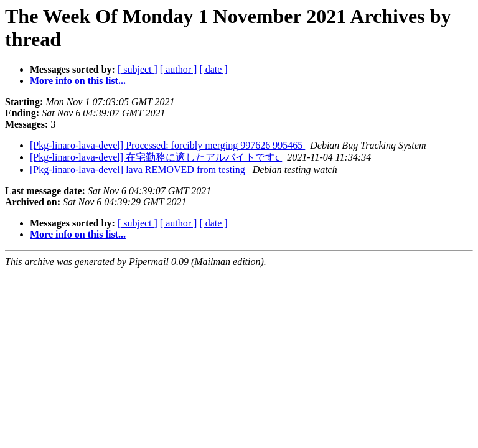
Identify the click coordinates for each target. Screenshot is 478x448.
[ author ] (179, 69)
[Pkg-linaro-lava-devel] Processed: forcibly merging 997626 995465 (167, 145)
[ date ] (213, 69)
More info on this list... (78, 81)
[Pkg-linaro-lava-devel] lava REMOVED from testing (139, 170)
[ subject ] (138, 69)
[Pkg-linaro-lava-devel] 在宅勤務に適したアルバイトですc (156, 157)
